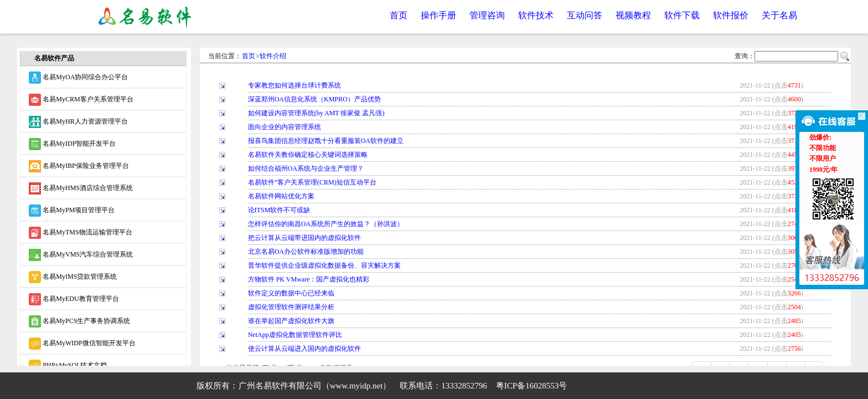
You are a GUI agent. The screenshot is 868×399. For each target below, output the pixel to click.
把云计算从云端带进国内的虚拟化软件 (304, 238)
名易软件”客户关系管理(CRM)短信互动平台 (312, 182)
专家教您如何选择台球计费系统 (294, 85)
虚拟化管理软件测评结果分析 (291, 307)
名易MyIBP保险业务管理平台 (79, 166)
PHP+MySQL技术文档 (68, 366)
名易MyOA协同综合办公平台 (78, 78)
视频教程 (633, 15)
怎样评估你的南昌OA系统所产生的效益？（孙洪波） (326, 224)
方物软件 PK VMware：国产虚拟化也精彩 (309, 279)
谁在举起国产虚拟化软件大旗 (291, 321)
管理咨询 (487, 15)
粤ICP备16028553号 (531, 386)
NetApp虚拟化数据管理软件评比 (295, 335)
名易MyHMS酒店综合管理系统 (81, 188)
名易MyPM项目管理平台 (72, 211)
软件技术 (536, 15)
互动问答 (585, 15)
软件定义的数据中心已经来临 (291, 293)
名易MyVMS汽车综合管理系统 (81, 255)
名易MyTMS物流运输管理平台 (80, 233)
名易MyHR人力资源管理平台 (78, 122)
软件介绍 (273, 56)
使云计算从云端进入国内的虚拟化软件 (304, 349)
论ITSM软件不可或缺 (279, 210)
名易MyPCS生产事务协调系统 (79, 321)
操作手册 (438, 15)
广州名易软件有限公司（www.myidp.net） (315, 386)
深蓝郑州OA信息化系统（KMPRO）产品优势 (314, 99)
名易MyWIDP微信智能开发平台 (82, 344)
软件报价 (731, 15)
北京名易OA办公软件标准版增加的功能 (306, 252)
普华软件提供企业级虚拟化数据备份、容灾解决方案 (324, 265)
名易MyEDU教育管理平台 (74, 299)
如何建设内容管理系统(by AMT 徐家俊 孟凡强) (316, 113)
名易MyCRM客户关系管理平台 (81, 100)
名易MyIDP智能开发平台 (72, 144)
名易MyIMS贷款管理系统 (73, 277)
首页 (399, 15)
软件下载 (682, 15)
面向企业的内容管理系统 (285, 127)
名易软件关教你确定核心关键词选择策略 (308, 155)
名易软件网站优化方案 (281, 196)
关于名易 (779, 15)
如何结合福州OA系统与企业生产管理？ (306, 168)
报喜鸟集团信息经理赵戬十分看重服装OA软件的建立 (326, 141)
